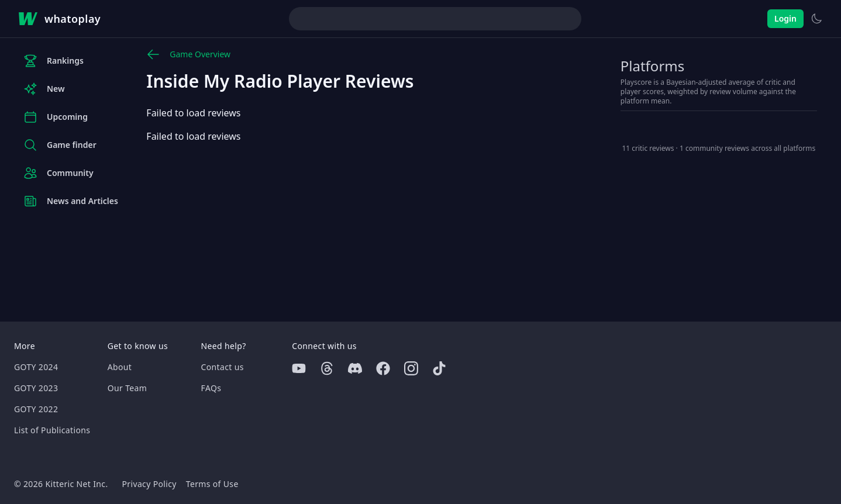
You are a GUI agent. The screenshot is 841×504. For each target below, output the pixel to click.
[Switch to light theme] (816, 19)
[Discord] (355, 368)
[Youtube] (299, 368)
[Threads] (327, 368)
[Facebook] (383, 368)
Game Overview (188, 54)
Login (785, 18)
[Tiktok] (439, 368)
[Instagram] (411, 368)
